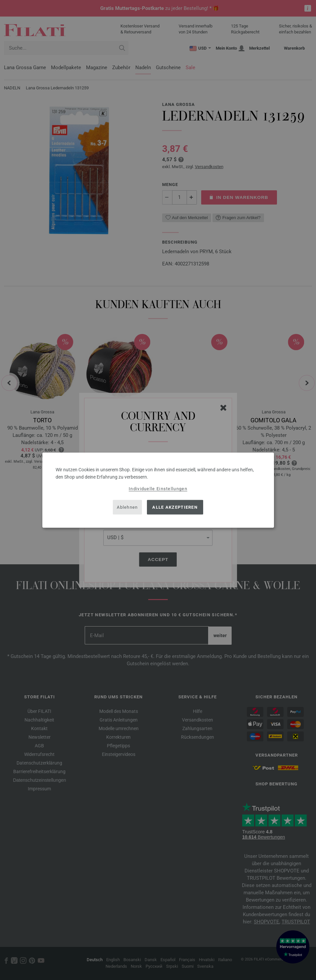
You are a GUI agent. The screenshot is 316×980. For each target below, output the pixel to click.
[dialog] (158, 490)
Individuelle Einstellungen (158, 488)
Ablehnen (127, 507)
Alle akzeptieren (175, 507)
